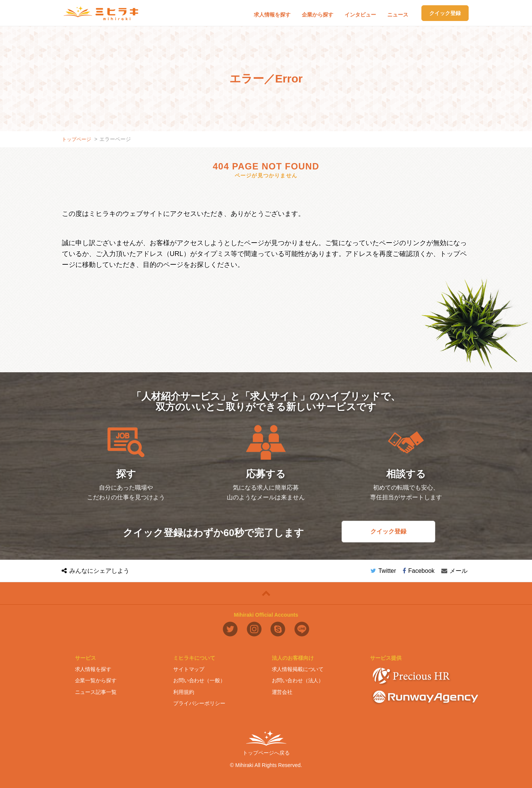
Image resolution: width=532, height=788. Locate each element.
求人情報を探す (272, 15)
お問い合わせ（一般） (199, 680)
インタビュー (360, 15)
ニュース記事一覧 (96, 692)
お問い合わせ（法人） (298, 680)
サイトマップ (189, 669)
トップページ (78, 139)
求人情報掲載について (298, 669)
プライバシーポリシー (199, 703)
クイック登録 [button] (445, 13)
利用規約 (184, 692)
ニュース (398, 15)
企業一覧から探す (96, 680)
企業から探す (318, 15)
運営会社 (282, 692)
